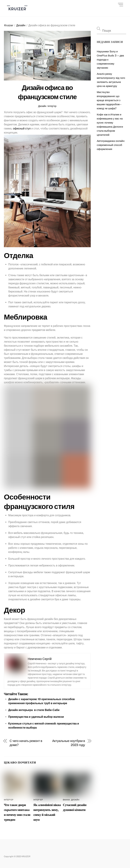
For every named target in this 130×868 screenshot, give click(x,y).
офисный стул (22, 129)
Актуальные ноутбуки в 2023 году (69, 743)
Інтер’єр (52, 106)
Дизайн (21, 25)
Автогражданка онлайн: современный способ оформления (111, 145)
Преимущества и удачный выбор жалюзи (36, 717)
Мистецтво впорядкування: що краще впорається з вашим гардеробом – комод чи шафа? (109, 100)
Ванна (66, 800)
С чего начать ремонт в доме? (26, 743)
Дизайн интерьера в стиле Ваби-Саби (34, 710)
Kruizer (9, 25)
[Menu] (121, 5)
